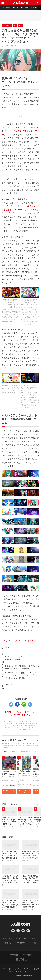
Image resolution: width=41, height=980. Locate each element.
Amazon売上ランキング (14, 740)
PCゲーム (20, 8)
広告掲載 (33, 943)
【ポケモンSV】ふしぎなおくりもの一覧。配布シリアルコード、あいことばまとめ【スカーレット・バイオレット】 (10, 879)
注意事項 (8, 943)
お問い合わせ (8, 939)
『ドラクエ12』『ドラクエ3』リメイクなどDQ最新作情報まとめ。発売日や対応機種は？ (31, 904)
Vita (20, 26)
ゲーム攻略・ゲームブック (21, 752)
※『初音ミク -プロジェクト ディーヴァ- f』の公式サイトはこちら (21, 713)
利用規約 (35, 939)
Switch (8, 8)
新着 (3, 8)
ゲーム (6, 752)
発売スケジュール (31, 8)
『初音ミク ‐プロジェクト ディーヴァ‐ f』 (18, 641)
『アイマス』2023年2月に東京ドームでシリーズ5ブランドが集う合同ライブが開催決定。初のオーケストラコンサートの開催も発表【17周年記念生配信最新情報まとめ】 (25, 821)
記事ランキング (9, 805)
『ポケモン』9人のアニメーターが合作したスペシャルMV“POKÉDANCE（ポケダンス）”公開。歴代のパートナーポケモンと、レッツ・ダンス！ (9, 821)
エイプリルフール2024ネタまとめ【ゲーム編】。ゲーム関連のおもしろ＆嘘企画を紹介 (10, 904)
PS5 (14, 8)
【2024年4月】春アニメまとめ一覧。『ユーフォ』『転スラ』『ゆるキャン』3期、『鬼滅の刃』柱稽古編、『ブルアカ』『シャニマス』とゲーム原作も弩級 (31, 879)
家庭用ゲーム (7, 26)
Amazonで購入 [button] (9, 792)
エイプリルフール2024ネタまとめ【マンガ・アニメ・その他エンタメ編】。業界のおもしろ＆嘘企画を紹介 (10, 855)
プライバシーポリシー (22, 939)
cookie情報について (20, 943)
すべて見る (36, 740)
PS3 (15, 26)
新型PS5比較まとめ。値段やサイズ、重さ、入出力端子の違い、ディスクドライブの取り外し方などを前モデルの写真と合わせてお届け (31, 855)
